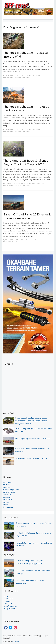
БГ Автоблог (8, 500)
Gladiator (6, 485)
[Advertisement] (19, 389)
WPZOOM (16, 641)
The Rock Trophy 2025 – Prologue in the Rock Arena (28, 108)
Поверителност (9, 609)
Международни (8, 77)
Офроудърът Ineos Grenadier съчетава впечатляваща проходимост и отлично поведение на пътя (31, 421)
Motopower (7, 487)
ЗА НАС (6, 596)
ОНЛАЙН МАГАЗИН (11, 606)
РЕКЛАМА (7, 601)
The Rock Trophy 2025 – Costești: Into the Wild (26, 54)
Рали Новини (26, 77)
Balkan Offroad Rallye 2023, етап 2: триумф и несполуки (27, 216)
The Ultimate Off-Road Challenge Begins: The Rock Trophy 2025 (26, 162)
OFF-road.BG (9, 76)
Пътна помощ (8, 507)
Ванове (6, 502)
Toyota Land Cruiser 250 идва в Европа (31, 458)
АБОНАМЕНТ (8, 599)
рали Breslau (18, 77)
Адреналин (7, 497)
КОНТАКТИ (8, 604)
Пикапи (6, 504)
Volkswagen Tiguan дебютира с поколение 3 (33, 438)
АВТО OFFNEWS (9, 492)
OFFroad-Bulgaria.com (11, 490)
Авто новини (8, 495)
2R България (8, 482)
